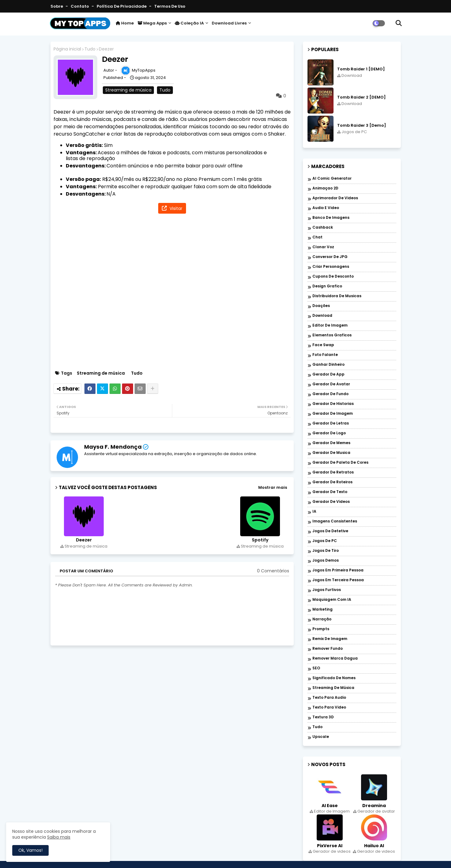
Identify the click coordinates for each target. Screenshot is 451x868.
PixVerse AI (330, 846)
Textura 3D (323, 717)
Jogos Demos (326, 561)
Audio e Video (326, 208)
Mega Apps (152, 23)
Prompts (321, 629)
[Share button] (153, 389)
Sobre (57, 6)
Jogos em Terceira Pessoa (338, 580)
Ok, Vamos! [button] (30, 850)
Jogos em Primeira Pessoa (338, 570)
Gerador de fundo (330, 394)
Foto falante (325, 355)
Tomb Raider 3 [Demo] (362, 125)
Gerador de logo (329, 433)
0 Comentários (273, 571)
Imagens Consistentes (335, 521)
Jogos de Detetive (330, 531)
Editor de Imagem (330, 325)
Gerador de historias (333, 404)
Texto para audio (329, 698)
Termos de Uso (170, 6)
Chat (317, 237)
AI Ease (330, 806)
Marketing (322, 610)
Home (125, 23)
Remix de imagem (330, 639)
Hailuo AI (374, 846)
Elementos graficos (332, 335)
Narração (322, 619)
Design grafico (327, 286)
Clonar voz (323, 247)
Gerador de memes (331, 443)
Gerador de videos (331, 502)
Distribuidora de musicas (337, 296)
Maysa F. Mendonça (113, 447)
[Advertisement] (175, 293)
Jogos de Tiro (326, 551)
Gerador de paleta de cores (340, 463)
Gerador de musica (331, 453)
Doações (321, 306)
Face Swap (323, 345)
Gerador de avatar (331, 384)
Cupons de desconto (333, 277)
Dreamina (374, 806)
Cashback (323, 228)
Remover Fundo (328, 649)
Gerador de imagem (333, 414)
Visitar (175, 208)
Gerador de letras (331, 423)
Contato (80, 6)
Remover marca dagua (335, 658)
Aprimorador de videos (335, 198)
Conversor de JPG (330, 257)
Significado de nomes (334, 678)
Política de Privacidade (122, 6)
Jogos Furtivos (327, 590)
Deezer (84, 540)
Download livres (229, 23)
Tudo (90, 49)
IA (314, 512)
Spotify (260, 540)
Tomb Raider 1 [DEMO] (361, 69)
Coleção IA (189, 23)
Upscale (321, 737)
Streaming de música (128, 90)
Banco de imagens (331, 218)
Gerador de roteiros (332, 482)
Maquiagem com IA (332, 600)
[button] (399, 23)
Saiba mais (59, 837)
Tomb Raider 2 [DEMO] (362, 97)
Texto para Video (329, 707)
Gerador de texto (330, 492)
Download (322, 316)
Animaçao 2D (325, 188)
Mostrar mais (273, 487)
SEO (316, 668)
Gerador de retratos (333, 472)
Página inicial (67, 49)
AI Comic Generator (332, 179)
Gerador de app (328, 374)
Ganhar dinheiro (328, 365)
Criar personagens (331, 267)
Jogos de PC (325, 541)
